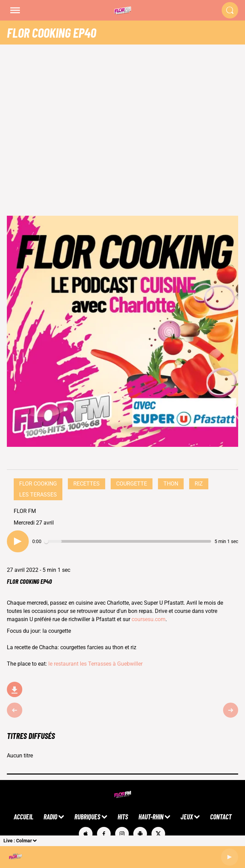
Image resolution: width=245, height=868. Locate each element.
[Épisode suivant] (231, 710)
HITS (123, 817)
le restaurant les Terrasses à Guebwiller (96, 664)
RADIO (50, 817)
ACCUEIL (23, 817)
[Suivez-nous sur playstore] (140, 834)
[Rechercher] (230, 10)
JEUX (187, 817)
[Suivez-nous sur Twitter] (158, 834)
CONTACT (221, 817)
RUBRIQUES (87, 817)
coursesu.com (149, 619)
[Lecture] (230, 857)
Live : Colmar (18, 841)
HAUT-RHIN (151, 817)
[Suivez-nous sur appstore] (86, 834)
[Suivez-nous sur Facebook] (104, 834)
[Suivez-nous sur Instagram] (122, 834)
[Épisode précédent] (15, 710)
